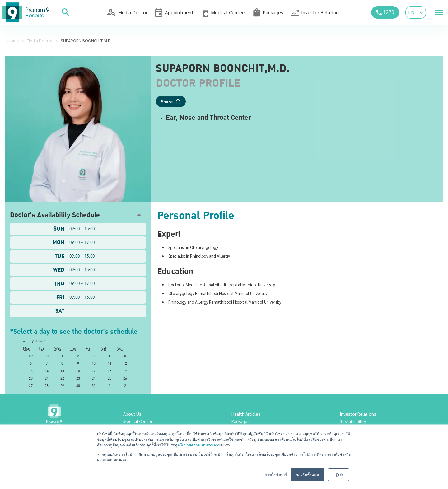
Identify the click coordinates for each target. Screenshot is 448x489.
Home (13, 40)
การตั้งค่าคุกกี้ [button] (276, 475)
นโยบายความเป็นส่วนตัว (198, 445)
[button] (78, 215)
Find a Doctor (40, 40)
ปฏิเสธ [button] (338, 475)
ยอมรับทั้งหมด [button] (307, 475)
